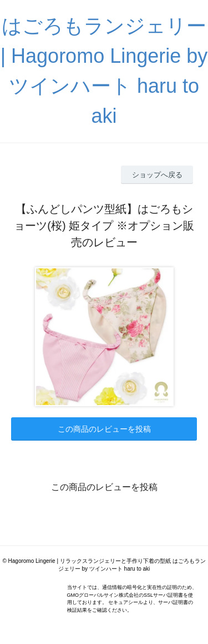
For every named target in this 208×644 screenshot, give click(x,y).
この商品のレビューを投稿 (104, 429)
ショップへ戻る (157, 175)
